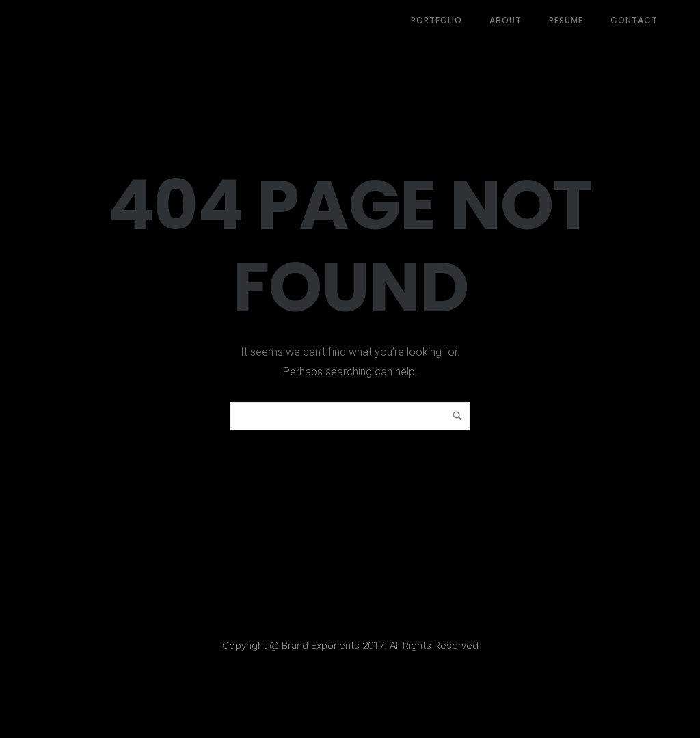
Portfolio (436, 20)
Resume (566, 20)
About (506, 20)
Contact (634, 20)
